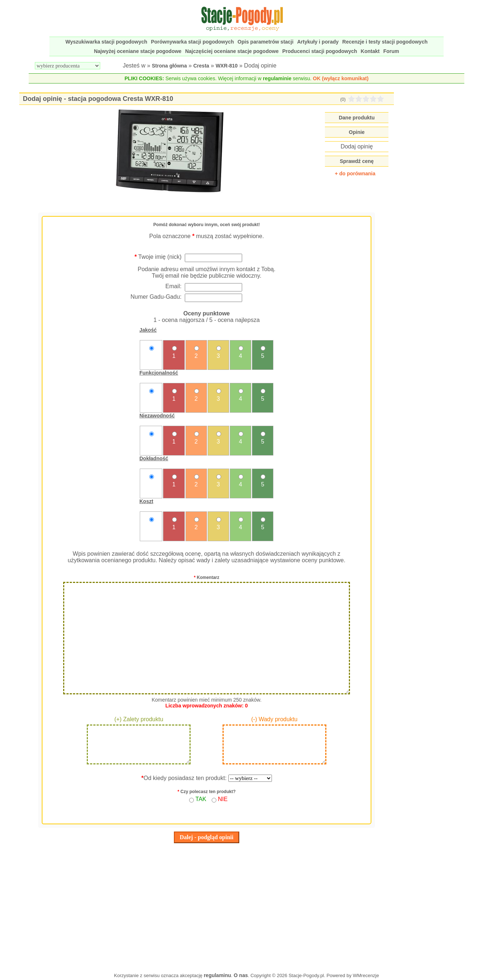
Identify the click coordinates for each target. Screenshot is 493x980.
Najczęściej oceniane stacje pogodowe (232, 51)
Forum (391, 51)
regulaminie (277, 78)
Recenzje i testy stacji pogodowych (385, 42)
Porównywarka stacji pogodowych (193, 42)
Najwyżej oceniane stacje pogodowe (138, 51)
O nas (241, 975)
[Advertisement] (207, 906)
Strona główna (169, 66)
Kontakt (370, 51)
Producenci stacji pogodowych (319, 51)
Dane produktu (357, 118)
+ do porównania (355, 173)
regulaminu (217, 975)
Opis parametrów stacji (265, 42)
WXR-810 (227, 66)
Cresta (201, 66)
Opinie (357, 132)
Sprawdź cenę (357, 161)
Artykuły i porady (318, 42)
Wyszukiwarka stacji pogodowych (106, 42)
